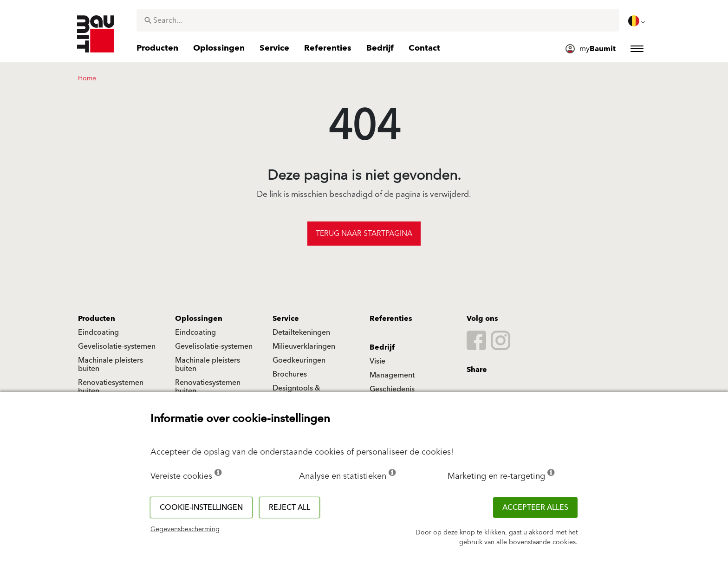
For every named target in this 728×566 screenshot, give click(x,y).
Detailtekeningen (301, 332)
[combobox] (378, 20)
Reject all (289, 507)
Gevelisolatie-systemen (117, 346)
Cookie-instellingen (201, 507)
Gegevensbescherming (185, 529)
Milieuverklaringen (304, 346)
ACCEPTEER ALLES (535, 507)
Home (87, 78)
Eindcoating (98, 332)
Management (392, 375)
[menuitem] (637, 21)
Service (286, 319)
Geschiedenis (392, 389)
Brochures (290, 374)
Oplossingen (199, 319)
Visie (377, 361)
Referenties (391, 319)
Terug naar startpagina (364, 234)
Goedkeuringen (299, 360)
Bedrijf (382, 347)
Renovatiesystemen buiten (111, 387)
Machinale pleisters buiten (110, 364)
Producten (97, 319)
